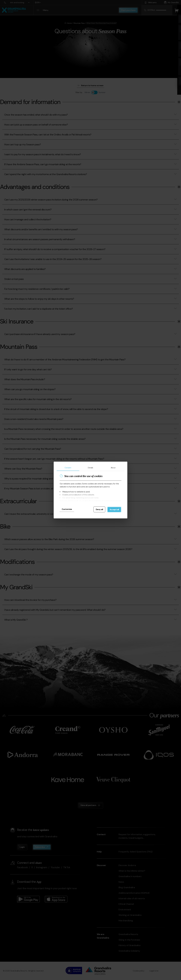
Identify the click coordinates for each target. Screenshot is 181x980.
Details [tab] (90, 468)
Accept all (114, 510)
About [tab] (113, 468)
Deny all (99, 509)
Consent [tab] (68, 468)
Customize (67, 509)
